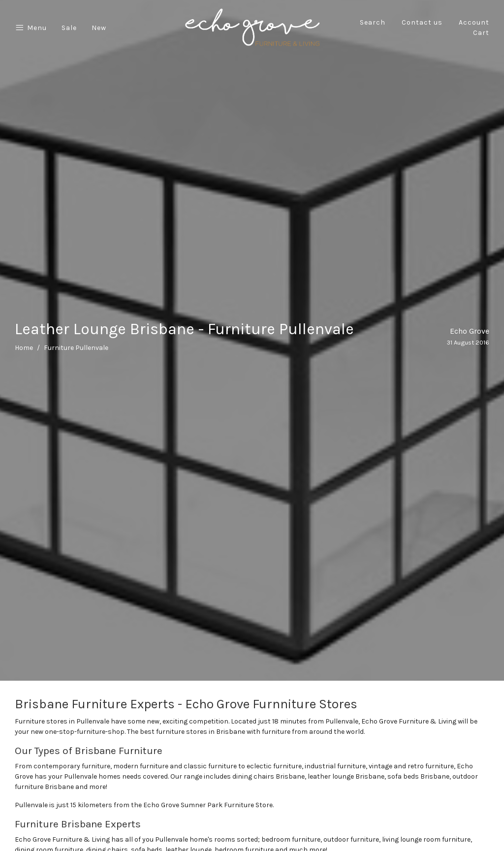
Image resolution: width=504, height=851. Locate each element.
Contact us (422, 22)
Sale (69, 28)
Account (474, 22)
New (99, 28)
